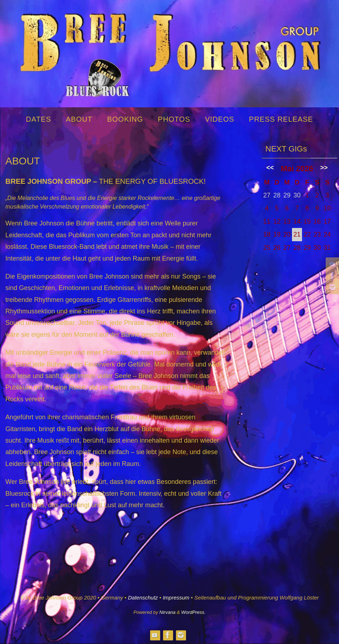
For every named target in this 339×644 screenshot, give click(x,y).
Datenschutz (143, 598)
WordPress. (194, 612)
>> (324, 168)
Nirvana (168, 612)
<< (270, 168)
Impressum (176, 598)
